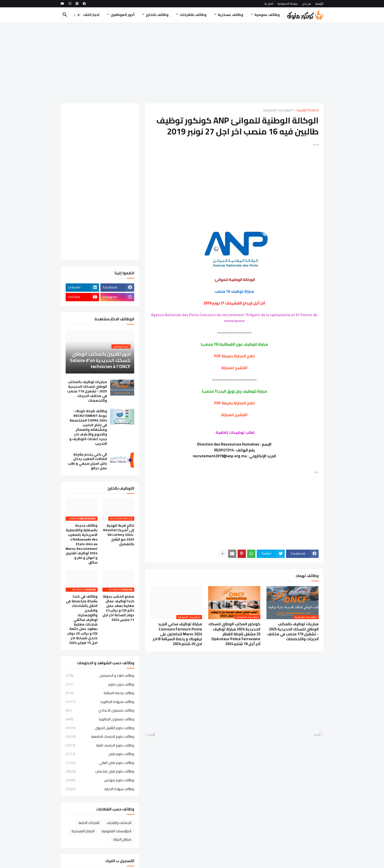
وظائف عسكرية (230, 15)
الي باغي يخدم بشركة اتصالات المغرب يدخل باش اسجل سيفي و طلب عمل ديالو (87, 461)
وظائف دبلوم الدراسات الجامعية (100, 736)
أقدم (152, 735)
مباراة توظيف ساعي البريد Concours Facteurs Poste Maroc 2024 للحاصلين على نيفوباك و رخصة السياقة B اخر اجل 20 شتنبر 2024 (177, 634)
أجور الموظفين (123, 15)
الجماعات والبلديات (119, 823)
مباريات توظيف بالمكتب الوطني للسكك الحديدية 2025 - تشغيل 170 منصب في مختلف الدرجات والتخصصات (293, 632)
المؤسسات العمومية (278, 110)
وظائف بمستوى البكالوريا (100, 719)
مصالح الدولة (122, 839)
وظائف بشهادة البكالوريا (100, 702)
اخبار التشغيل (89, 15)
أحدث (317, 735)
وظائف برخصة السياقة (100, 693)
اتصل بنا (269, 4)
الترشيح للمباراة (234, 368)
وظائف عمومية (267, 15)
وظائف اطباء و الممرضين (100, 676)
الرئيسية (319, 4)
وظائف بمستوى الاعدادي (100, 710)
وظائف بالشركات (193, 15)
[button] (77, 15)
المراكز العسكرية (83, 831)
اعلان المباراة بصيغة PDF (234, 356)
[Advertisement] (192, 63)
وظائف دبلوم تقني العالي (100, 763)
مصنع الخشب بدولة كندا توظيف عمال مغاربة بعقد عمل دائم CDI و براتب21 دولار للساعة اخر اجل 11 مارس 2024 (118, 608)
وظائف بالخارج (157, 15)
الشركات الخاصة (89, 823)
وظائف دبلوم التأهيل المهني (100, 728)
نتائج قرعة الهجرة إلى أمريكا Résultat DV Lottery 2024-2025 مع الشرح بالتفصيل (119, 535)
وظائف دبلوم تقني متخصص (100, 771)
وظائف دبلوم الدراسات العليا (100, 745)
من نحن (306, 4)
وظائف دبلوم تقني (100, 754)
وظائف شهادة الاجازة (100, 789)
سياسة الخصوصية (288, 4)
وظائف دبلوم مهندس (100, 780)
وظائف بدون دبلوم (100, 684)
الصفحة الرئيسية (308, 110)
